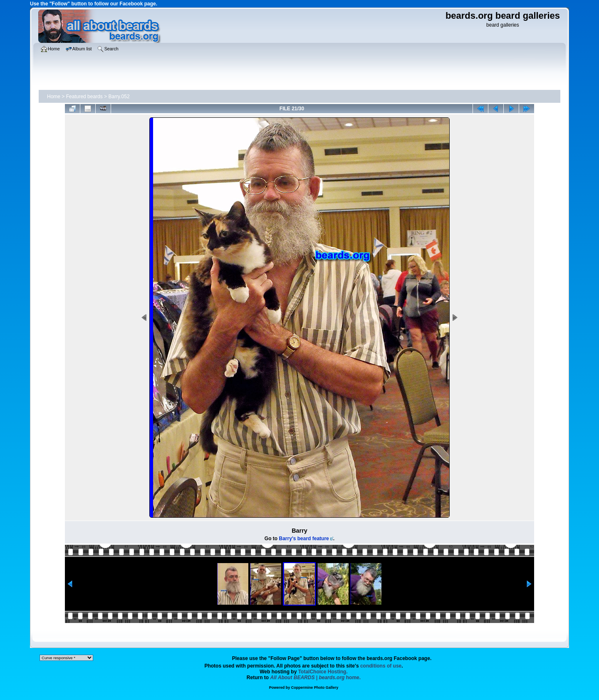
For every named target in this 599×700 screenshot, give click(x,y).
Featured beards (84, 97)
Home (54, 97)
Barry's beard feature (304, 539)
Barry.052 (119, 97)
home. (316, 678)
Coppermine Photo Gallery (315, 688)
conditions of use (381, 666)
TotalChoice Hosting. (323, 672)
